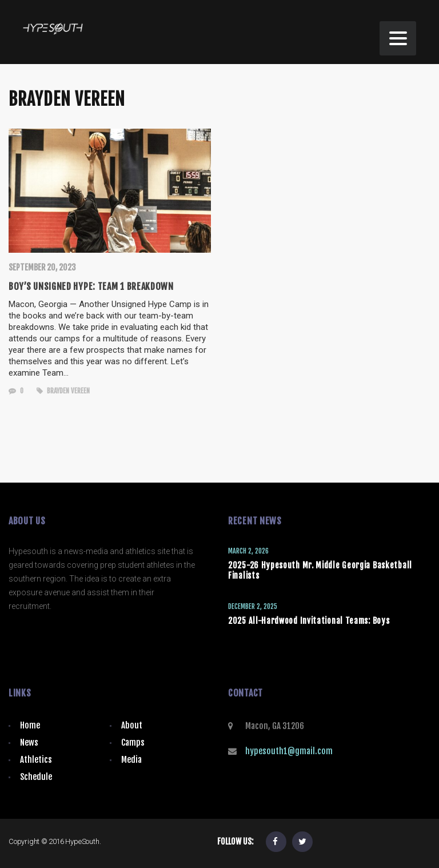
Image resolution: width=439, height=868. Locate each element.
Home (30, 725)
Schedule (36, 777)
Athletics (36, 760)
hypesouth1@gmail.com (289, 751)
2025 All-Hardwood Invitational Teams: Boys (309, 621)
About (132, 725)
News (29, 742)
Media (131, 760)
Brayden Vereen (63, 391)
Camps (133, 742)
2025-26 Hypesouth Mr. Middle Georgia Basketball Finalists (320, 570)
